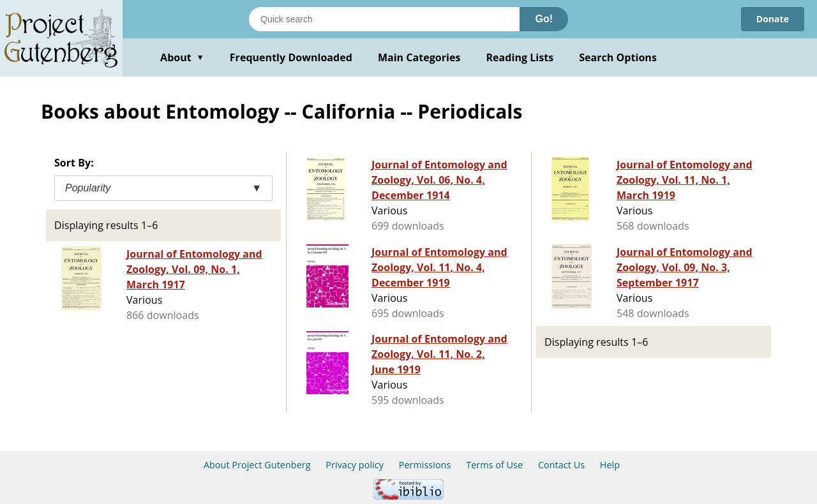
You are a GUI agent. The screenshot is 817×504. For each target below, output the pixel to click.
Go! (544, 19)
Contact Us (561, 465)
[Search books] (384, 19)
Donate (773, 19)
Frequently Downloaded (291, 57)
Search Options (618, 57)
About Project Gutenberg (257, 465)
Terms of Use (494, 465)
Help (610, 465)
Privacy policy (355, 465)
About (182, 57)
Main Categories (419, 57)
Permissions (425, 465)
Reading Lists (520, 57)
